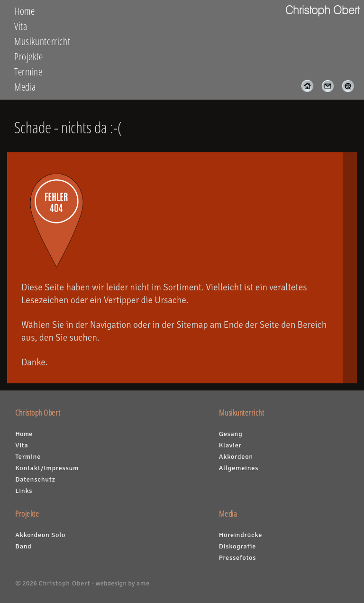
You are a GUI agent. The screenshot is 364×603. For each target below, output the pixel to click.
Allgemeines (239, 468)
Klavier (230, 445)
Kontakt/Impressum (47, 468)
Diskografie (237, 546)
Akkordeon (236, 456)
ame (143, 583)
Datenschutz (35, 479)
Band (23, 546)
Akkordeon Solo (40, 535)
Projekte (29, 56)
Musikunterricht (42, 41)
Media (25, 87)
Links (24, 491)
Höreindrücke (241, 535)
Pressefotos (238, 557)
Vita (21, 26)
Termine (28, 72)
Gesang (231, 434)
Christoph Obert (64, 583)
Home (25, 11)
